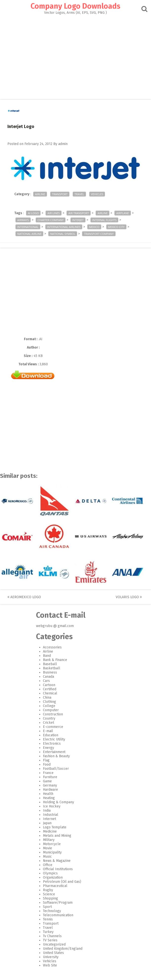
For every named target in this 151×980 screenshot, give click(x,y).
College (49, 706)
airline (103, 213)
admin (63, 144)
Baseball (50, 664)
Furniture (50, 777)
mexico (94, 227)
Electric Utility (54, 739)
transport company (99, 234)
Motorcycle (52, 844)
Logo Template (55, 827)
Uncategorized (54, 944)
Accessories (52, 647)
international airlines (64, 227)
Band (47, 656)
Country (49, 718)
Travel (79, 194)
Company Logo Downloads (75, 6)
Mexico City (116, 227)
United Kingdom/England (63, 949)
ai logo (33, 213)
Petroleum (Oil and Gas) (62, 882)
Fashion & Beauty (56, 756)
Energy (48, 748)
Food (47, 764)
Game (47, 781)
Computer (51, 710)
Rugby (48, 890)
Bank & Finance (55, 660)
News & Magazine (57, 861)
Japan (47, 823)
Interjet (78, 220)
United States (53, 953)
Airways (23, 220)
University (51, 957)
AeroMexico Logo (24, 597)
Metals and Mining (57, 836)
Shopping (50, 898)
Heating (49, 798)
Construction (53, 714)
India (47, 811)
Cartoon (49, 685)
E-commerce (53, 727)
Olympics (50, 873)
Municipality (52, 852)
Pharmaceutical (55, 886)
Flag (46, 760)
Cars (46, 681)
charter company (51, 220)
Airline (40, 194)
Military (49, 840)
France (48, 773)
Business (50, 672)
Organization (53, 877)
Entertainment (54, 752)
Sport (47, 907)
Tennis (48, 919)
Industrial (51, 815)
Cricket (48, 723)
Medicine (50, 831)
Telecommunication (58, 915)
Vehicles (97, 194)
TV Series (50, 940)
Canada (48, 677)
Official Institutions (58, 869)
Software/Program (58, 903)
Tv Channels (52, 936)
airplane (123, 213)
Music (47, 857)
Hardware (50, 790)
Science (49, 894)
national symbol (63, 234)
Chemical (50, 693)
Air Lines (54, 213)
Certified (50, 689)
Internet (49, 819)
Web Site (50, 965)
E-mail (48, 731)
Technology (52, 911)
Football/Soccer (56, 769)
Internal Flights (104, 220)
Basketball (52, 668)
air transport (79, 213)
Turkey (48, 932)
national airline (29, 234)
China (47, 698)
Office (48, 865)
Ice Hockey (52, 806)
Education (51, 735)
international (28, 227)
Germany (50, 785)
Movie (47, 848)
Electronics (52, 744)
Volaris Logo (129, 597)
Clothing (49, 702)
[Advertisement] (75, 56)
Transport (60, 194)
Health (48, 794)
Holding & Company (58, 802)
